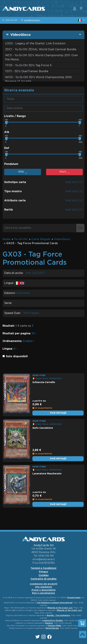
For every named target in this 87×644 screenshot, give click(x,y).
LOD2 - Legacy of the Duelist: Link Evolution (35, 44)
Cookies (44, 575)
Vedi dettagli (58, 413)
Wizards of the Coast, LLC (60, 608)
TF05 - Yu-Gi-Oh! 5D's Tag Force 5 (28, 65)
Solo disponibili (17, 356)
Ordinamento (12, 341)
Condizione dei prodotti (44, 584)
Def (7, 148)
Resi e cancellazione (43, 593)
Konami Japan (74, 598)
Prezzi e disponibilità (43, 590)
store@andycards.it (32, 20)
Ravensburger (52, 628)
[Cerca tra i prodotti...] (40, 228)
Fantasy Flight (54, 626)
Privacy (43, 572)
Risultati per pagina (16, 334)
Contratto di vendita (43, 579)
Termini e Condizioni (43, 568)
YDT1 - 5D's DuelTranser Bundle (27, 71)
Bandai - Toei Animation (59, 616)
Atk (7, 132)
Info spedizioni (44, 587)
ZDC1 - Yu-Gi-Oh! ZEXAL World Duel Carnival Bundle (41, 49)
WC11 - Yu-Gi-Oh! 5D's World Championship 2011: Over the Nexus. (42, 57)
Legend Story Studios (53, 621)
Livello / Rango (15, 116)
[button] (81, 20)
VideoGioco (21, 35)
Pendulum (11, 164)
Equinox (49, 623)
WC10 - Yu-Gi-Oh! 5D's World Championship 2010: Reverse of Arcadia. (39, 79)
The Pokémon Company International (55, 603)
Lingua (7, 349)
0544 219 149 (11, 20)
